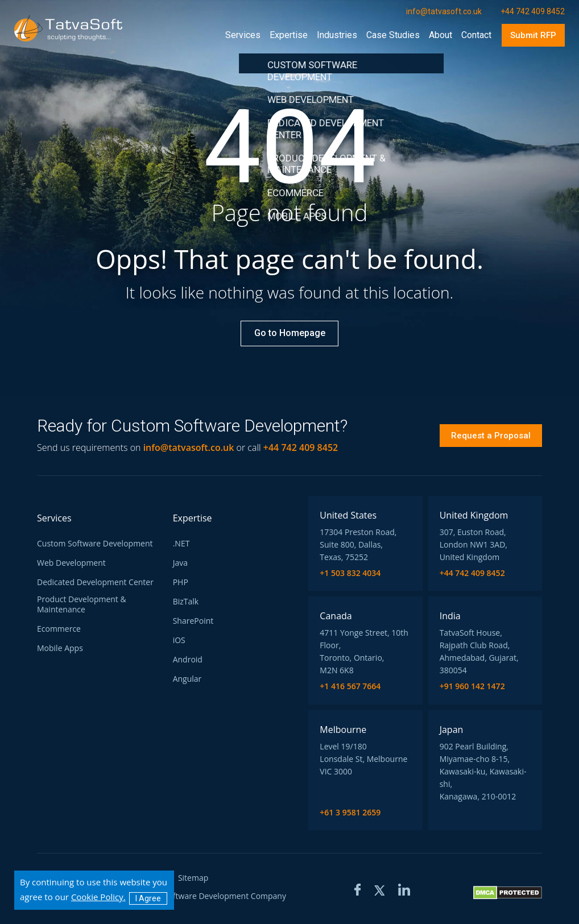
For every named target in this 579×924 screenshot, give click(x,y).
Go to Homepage (290, 333)
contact (476, 35)
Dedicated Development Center (95, 582)
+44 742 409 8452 (472, 573)
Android (188, 660)
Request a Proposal (491, 436)
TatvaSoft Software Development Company (206, 896)
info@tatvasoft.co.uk (189, 448)
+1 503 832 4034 (350, 573)
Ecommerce (59, 629)
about (441, 35)
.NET (181, 544)
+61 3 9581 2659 (350, 813)
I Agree (148, 898)
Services (243, 35)
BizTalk (186, 602)
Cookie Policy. (98, 897)
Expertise (289, 35)
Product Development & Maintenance (82, 604)
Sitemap (193, 878)
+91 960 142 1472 (472, 686)
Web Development (71, 563)
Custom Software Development (95, 544)
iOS (179, 640)
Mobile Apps (60, 648)
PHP (181, 582)
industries (337, 35)
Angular (187, 679)
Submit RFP (533, 35)
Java (180, 563)
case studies (393, 35)
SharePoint (193, 621)
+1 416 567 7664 (350, 686)
